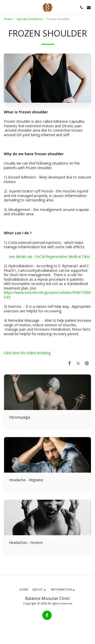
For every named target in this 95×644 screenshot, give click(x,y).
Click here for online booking (27, 353)
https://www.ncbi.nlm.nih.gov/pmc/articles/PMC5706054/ (47, 295)
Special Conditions (30, 19)
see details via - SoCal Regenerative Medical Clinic (50, 256)
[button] (6, 7)
